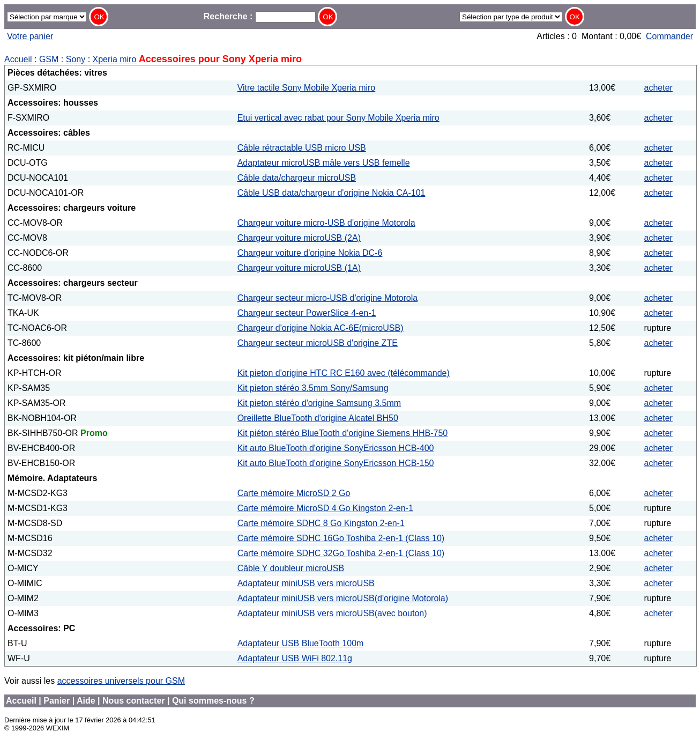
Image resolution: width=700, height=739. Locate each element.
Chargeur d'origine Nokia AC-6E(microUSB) (321, 328)
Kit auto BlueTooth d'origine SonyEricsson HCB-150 (336, 463)
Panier (57, 701)
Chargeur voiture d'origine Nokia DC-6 (310, 253)
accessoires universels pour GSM (121, 681)
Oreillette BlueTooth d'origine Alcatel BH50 (318, 418)
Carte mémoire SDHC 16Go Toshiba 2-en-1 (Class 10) (341, 538)
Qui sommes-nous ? (213, 701)
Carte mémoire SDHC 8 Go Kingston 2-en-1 (321, 523)
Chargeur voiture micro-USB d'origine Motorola (326, 223)
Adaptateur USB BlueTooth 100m (301, 643)
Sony (76, 59)
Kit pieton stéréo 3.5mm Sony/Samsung (313, 388)
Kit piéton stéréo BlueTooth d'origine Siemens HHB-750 (343, 433)
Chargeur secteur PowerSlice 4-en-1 (307, 313)
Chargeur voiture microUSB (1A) (299, 268)
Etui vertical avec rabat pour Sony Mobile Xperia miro (338, 118)
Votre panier (30, 36)
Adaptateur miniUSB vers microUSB (306, 583)
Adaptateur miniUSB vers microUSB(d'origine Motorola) (343, 598)
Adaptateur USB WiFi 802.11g (295, 658)
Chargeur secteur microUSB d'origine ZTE (318, 343)
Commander (669, 36)
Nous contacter (133, 701)
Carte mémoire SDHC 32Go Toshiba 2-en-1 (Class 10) (341, 553)
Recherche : (260, 16)
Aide (86, 701)
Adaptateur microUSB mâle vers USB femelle (324, 163)
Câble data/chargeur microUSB (297, 178)
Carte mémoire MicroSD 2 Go (294, 493)
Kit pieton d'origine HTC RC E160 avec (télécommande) (344, 373)
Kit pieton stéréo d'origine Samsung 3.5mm (319, 403)
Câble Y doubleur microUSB (291, 568)
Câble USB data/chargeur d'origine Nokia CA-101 (332, 193)
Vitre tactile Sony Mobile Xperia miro (307, 88)
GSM (49, 59)
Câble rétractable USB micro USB (302, 148)
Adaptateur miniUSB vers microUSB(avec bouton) (332, 613)
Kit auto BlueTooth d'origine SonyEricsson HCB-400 (336, 448)
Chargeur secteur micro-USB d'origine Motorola (328, 298)
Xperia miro (115, 59)
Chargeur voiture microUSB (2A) (299, 238)
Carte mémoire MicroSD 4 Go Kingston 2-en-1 (325, 508)
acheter (658, 88)
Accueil (18, 59)
